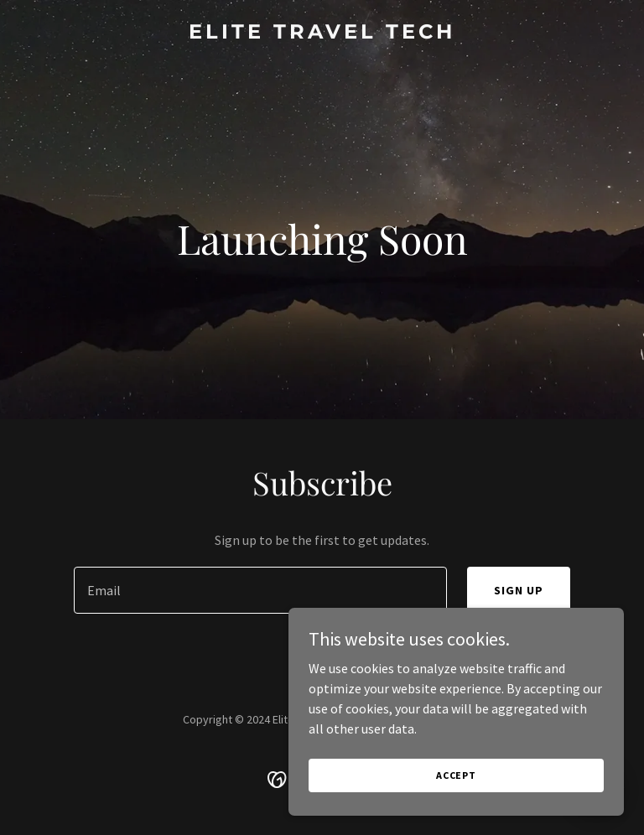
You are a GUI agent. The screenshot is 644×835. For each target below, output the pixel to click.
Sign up (519, 590)
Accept (456, 775)
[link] (322, 34)
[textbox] (260, 590)
